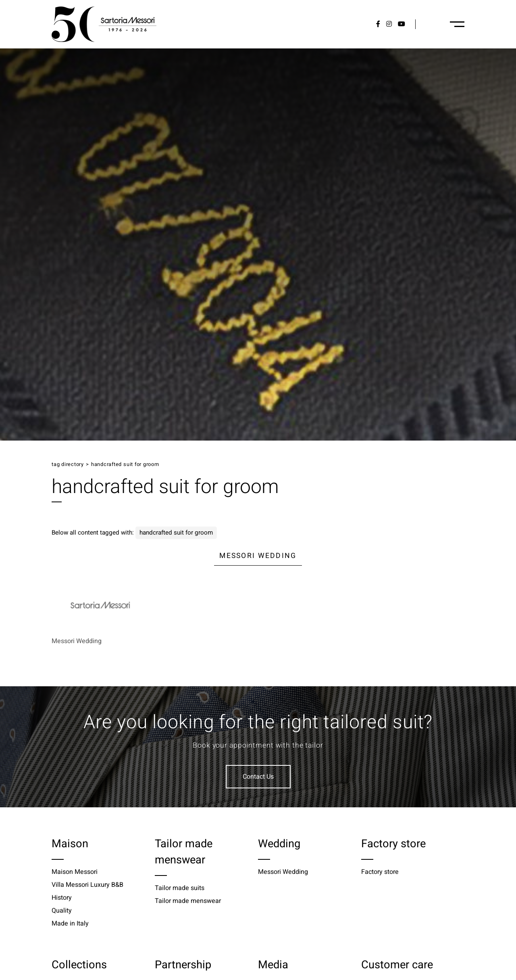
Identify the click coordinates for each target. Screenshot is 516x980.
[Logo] (104, 24)
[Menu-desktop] (457, 24)
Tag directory (68, 464)
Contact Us (258, 777)
